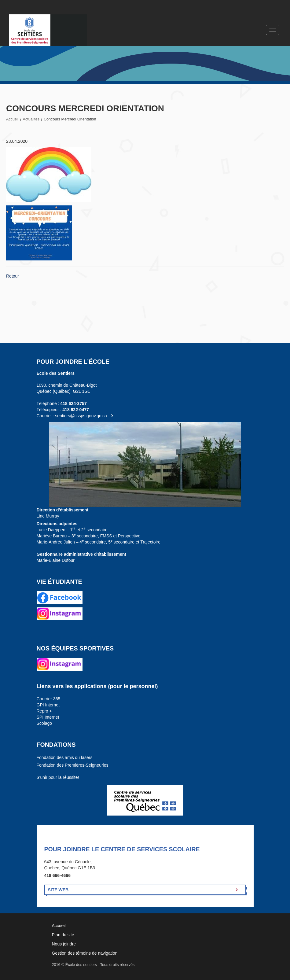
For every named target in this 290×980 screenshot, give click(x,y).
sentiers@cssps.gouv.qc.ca (81, 416)
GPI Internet (48, 705)
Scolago (44, 723)
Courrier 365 (49, 699)
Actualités (31, 119)
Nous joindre (64, 944)
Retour (13, 276)
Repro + (44, 711)
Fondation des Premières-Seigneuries (73, 765)
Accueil (12, 119)
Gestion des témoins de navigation (85, 953)
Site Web (58, 890)
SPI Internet (48, 717)
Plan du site (63, 935)
